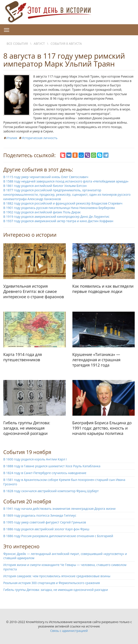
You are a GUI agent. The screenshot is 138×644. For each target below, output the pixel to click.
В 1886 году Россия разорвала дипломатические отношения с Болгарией (58, 536)
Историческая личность (39, 138)
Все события (17, 44)
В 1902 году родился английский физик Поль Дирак (42, 212)
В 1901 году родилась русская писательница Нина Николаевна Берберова (59, 208)
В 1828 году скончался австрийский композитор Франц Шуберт (51, 491)
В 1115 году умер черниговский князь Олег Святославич (46, 177)
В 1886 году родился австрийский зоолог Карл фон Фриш (46, 529)
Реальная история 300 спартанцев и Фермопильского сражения (52, 583)
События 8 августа (66, 44)
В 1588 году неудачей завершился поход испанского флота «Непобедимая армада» (66, 181)
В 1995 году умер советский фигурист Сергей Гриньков (45, 522)
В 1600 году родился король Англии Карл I (35, 459)
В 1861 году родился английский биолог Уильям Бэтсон (45, 186)
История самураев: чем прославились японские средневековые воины (57, 576)
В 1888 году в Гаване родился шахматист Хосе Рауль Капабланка (52, 466)
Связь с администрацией (69, 631)
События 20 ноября (27, 501)
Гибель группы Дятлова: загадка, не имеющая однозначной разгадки (56, 590)
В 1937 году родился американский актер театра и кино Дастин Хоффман (58, 221)
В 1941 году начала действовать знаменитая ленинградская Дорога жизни (59, 509)
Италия (12, 138)
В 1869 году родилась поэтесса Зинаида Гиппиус (40, 515)
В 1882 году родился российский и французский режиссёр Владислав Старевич (63, 203)
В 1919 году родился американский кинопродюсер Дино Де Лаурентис (56, 217)
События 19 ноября (27, 452)
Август (39, 44)
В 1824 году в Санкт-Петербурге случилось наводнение (45, 473)
